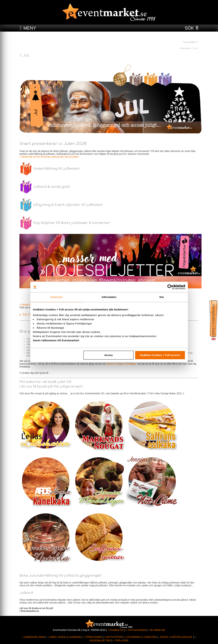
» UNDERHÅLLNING (33, 637)
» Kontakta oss (116, 630)
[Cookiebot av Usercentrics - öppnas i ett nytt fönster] (170, 287)
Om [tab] (162, 297)
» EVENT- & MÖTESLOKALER (175, 637)
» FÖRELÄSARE (93, 637)
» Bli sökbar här (157, 630)
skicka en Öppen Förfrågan (121, 364)
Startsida (185, 48)
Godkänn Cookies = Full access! (160, 355)
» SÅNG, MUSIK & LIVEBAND (64, 637)
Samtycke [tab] (56, 297)
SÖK (189, 28)
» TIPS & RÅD (121, 640)
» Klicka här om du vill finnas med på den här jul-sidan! (49, 157)
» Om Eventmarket (136, 630)
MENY (30, 28)
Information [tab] (109, 297)
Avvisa (108, 355)
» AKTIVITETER (113, 637)
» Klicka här (26, 305)
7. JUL (195, 48)
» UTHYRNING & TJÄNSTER (140, 637)
